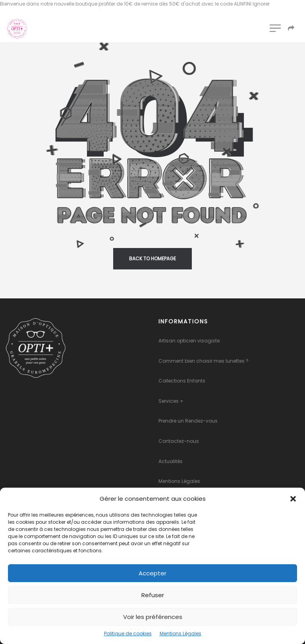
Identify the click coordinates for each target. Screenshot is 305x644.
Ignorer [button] (261, 4)
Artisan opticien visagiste (189, 341)
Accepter (152, 573)
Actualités (171, 461)
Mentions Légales (180, 633)
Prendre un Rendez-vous (188, 421)
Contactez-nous (179, 441)
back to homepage (152, 259)
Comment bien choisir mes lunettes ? (204, 361)
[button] (293, 499)
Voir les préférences (153, 617)
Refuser (153, 595)
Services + (171, 401)
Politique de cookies (128, 633)
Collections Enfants (182, 381)
